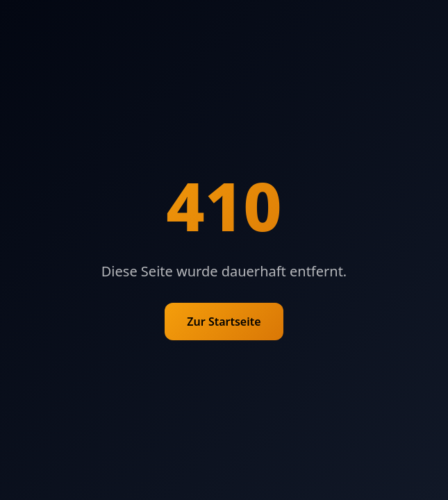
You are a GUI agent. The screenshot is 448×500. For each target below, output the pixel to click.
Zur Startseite (224, 322)
